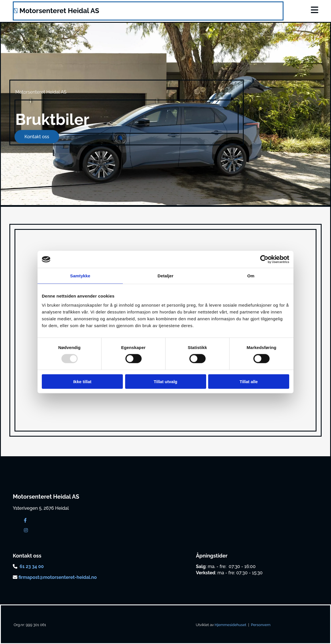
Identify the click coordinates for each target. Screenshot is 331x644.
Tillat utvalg (165, 381)
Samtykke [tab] (80, 276)
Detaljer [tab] (165, 276)
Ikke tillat (82, 381)
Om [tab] (251, 276)
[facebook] (25, 520)
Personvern (261, 625)
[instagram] (26, 530)
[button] (296, 10)
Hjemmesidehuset (230, 625)
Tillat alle (249, 381)
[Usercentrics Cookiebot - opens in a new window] (264, 259)
